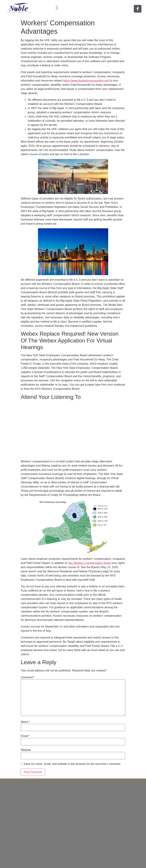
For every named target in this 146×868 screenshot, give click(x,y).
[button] (57, 8)
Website (26, 750)
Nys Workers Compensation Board (89, 563)
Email (25, 736)
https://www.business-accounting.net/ (86, 81)
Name (25, 722)
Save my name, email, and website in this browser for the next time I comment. (72, 764)
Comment (28, 677)
